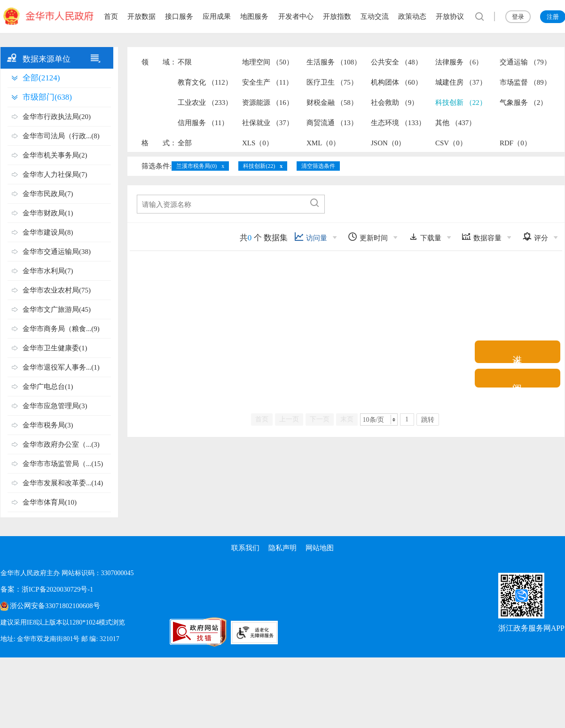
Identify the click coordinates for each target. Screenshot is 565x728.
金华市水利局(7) (48, 271)
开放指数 (337, 16)
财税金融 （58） (332, 103)
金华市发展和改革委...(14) (63, 483)
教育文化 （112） (205, 82)
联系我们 (245, 548)
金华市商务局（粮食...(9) (61, 329)
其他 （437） (455, 123)
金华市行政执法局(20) (57, 117)
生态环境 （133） (398, 123)
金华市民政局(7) (48, 194)
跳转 (428, 420)
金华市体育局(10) (50, 502)
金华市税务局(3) (48, 425)
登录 (518, 17)
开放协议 (450, 16)
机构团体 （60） (396, 82)
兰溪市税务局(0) (196, 166)
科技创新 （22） (461, 103)
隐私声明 (282, 548)
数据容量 (482, 237)
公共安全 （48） (396, 62)
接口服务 (179, 16)
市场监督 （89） (525, 82)
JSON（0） (388, 143)
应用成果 (217, 16)
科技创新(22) (259, 166)
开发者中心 (296, 16)
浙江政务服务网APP (531, 628)
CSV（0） (451, 143)
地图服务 (254, 16)
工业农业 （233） (205, 103)
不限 (185, 62)
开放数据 (141, 16)
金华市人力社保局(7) (55, 174)
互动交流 (375, 16)
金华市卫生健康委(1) (55, 348)
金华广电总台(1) (48, 387)
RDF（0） (515, 143)
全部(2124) (41, 78)
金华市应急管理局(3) (55, 406)
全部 (185, 143)
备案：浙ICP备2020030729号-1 (44, 590)
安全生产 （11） (267, 82)
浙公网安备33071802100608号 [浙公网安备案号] (53, 606)
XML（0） (323, 143)
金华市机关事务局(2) (55, 155)
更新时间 (368, 237)
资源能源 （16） (268, 103)
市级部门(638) (47, 97)
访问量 (311, 237)
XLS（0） (258, 143)
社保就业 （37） (268, 123)
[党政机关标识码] (141, 632)
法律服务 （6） (459, 62)
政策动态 (412, 16)
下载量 (425, 237)
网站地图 (320, 548)
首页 (111, 16)
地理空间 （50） (268, 62)
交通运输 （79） (525, 62)
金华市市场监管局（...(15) (63, 464)
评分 (535, 237)
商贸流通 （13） (332, 123)
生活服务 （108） (334, 62)
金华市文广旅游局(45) (57, 309)
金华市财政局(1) (48, 213)
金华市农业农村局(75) (57, 290)
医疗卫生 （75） (332, 82)
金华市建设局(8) (48, 232)
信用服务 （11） (203, 123)
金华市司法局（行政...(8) (61, 136)
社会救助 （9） (395, 103)
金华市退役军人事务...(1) (61, 367)
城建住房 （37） (461, 82)
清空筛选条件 (318, 166)
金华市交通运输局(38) (57, 252)
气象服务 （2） (523, 103)
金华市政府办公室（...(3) (61, 444)
